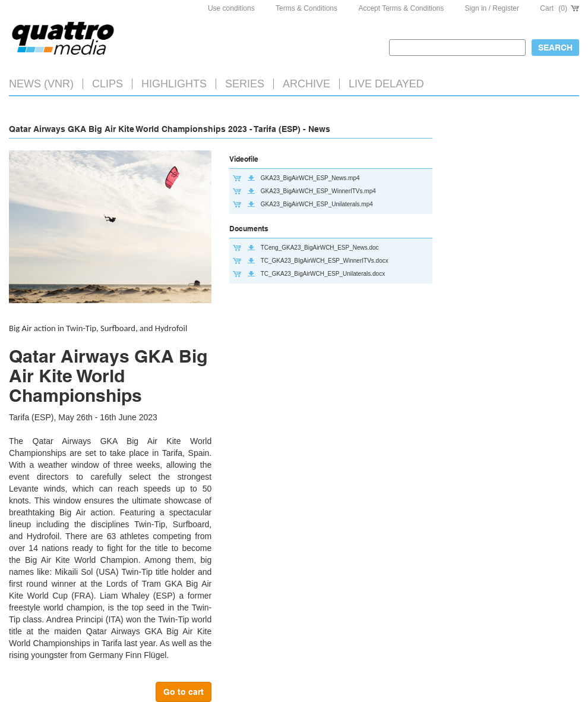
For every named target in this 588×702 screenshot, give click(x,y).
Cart (559, 8)
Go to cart (184, 692)
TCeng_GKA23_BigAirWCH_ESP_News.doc (320, 248)
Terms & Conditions (306, 8)
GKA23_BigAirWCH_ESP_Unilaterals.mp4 (317, 204)
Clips (108, 84)
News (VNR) (41, 84)
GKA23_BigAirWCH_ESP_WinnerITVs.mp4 (318, 191)
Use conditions (231, 8)
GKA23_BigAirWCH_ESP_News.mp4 (310, 178)
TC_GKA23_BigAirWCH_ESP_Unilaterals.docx (323, 274)
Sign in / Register (492, 8)
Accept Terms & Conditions (401, 8)
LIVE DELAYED (386, 84)
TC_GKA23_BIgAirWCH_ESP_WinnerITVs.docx (325, 261)
